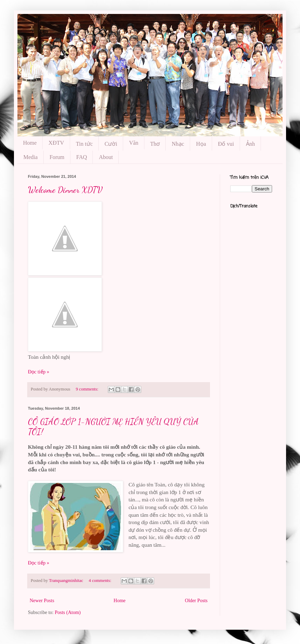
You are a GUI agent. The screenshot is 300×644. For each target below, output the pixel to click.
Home (30, 143)
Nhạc (178, 144)
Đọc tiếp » (39, 372)
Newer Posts (42, 601)
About (106, 157)
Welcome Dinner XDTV (65, 190)
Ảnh (250, 144)
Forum (57, 157)
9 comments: (88, 389)
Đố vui (226, 144)
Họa (201, 144)
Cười (111, 144)
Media (31, 157)
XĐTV (56, 143)
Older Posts (196, 601)
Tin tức (84, 144)
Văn (134, 143)
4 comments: (100, 581)
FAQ (82, 157)
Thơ (155, 144)
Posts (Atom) (68, 612)
